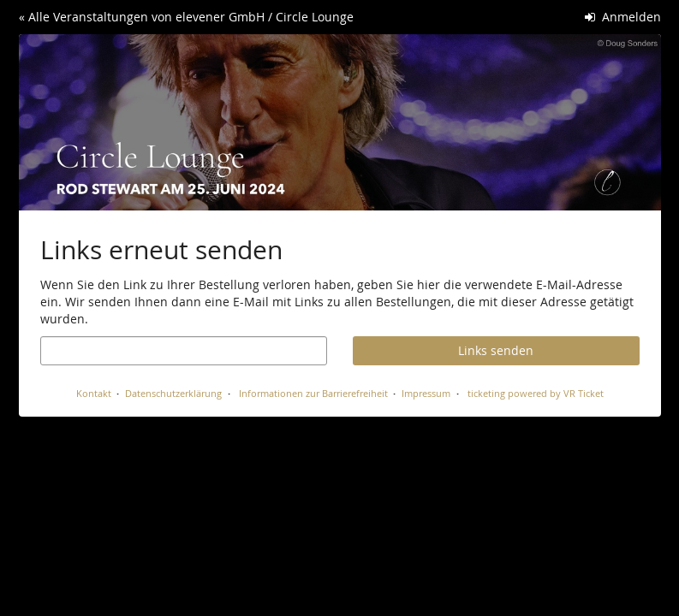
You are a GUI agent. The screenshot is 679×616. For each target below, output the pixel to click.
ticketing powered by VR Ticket (536, 393)
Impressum (426, 393)
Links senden (496, 350)
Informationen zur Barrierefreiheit (312, 393)
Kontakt (94, 393)
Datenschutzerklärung (173, 393)
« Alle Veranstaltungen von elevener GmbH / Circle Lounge (186, 17)
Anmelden (623, 17)
